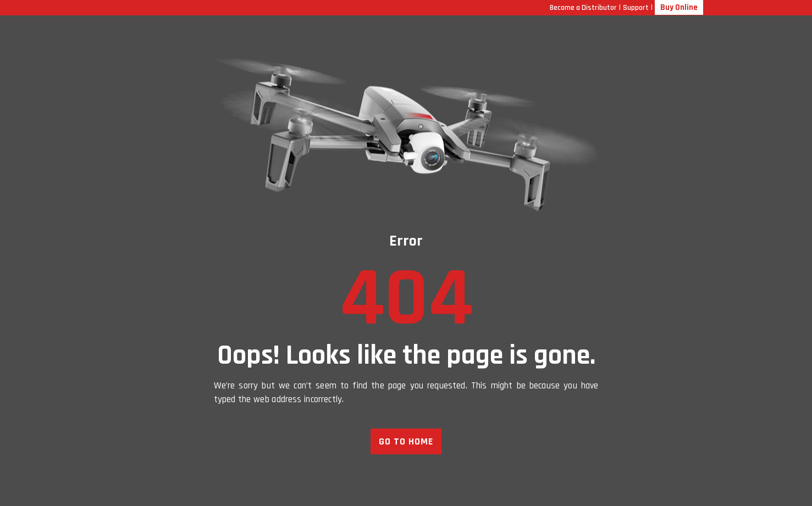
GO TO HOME (406, 441)
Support (636, 8)
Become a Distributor (583, 8)
